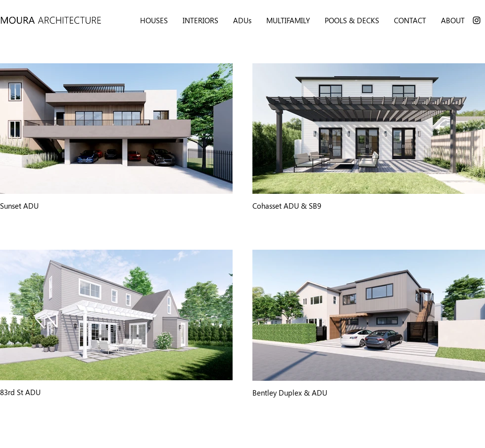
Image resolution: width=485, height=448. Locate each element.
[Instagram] (477, 20)
